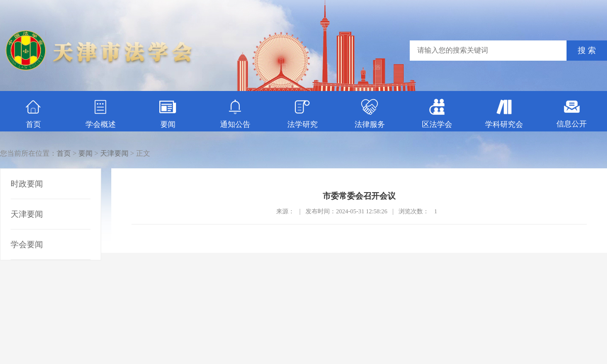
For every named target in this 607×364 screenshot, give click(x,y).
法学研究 (302, 113)
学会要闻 (27, 244)
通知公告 (235, 113)
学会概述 (101, 113)
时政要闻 (27, 184)
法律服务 (370, 113)
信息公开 (572, 113)
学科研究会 (504, 113)
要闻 (168, 113)
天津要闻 (114, 153)
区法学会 (437, 113)
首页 (33, 113)
